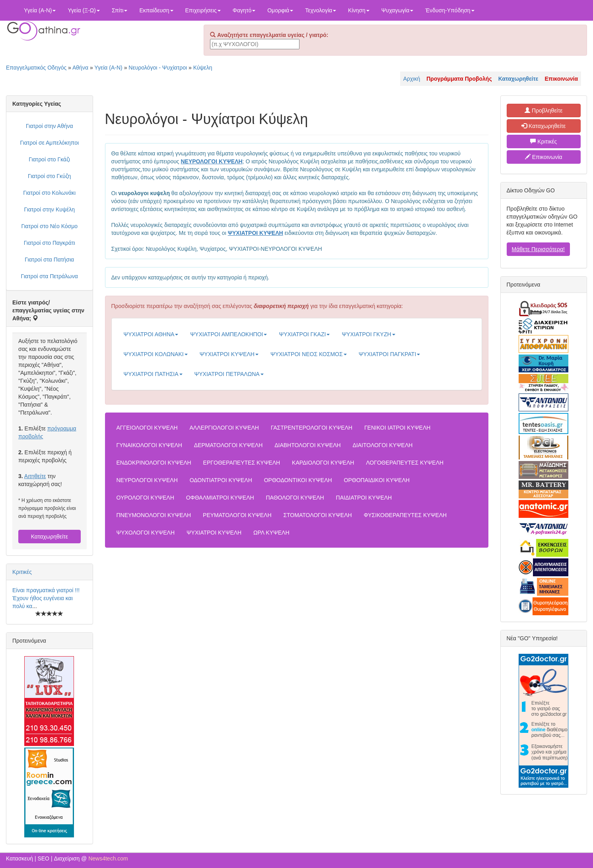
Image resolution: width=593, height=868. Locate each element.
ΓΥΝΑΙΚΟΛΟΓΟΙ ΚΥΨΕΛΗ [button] (149, 445)
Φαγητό (244, 10)
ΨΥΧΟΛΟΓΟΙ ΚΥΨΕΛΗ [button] (146, 533)
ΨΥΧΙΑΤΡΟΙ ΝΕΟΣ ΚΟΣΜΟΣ (309, 354)
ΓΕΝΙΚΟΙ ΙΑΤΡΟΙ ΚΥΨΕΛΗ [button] (398, 428)
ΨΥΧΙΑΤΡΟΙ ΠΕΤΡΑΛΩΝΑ (229, 374)
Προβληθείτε (544, 110)
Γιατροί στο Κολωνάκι (49, 193)
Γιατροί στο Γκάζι (49, 159)
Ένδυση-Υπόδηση (450, 10)
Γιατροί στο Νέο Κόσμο (49, 226)
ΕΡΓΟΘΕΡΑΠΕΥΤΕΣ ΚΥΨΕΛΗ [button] (242, 463)
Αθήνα (80, 68)
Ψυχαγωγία (398, 10)
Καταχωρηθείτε (50, 537)
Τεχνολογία (321, 10)
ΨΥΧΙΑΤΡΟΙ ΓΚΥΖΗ (368, 334)
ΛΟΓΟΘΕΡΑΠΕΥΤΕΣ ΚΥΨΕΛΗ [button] (405, 463)
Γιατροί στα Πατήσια (49, 260)
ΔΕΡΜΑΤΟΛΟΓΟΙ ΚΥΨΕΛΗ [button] (228, 445)
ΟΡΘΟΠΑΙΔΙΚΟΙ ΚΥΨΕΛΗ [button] (377, 480)
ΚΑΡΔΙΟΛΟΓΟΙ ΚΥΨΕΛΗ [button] (323, 463)
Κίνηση (359, 10)
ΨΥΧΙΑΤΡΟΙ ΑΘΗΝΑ (151, 334)
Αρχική (412, 79)
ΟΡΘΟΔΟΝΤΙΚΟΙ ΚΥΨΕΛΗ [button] (298, 480)
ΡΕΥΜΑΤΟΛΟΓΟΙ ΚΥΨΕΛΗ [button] (237, 515)
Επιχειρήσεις (203, 10)
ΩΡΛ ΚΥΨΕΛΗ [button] (271, 533)
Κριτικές (22, 572)
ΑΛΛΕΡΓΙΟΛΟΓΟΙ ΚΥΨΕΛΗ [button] (224, 428)
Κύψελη (203, 68)
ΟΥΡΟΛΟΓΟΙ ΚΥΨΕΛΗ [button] (145, 498)
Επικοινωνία (544, 157)
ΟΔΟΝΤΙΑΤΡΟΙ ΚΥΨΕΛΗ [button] (221, 480)
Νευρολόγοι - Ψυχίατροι (158, 68)
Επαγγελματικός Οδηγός (36, 68)
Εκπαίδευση (156, 10)
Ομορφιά (280, 10)
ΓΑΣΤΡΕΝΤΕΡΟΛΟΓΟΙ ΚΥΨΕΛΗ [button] (312, 428)
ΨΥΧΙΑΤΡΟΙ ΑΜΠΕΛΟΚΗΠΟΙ (228, 334)
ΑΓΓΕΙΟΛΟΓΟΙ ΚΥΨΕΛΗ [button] (147, 428)
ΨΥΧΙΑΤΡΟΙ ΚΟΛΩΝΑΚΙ (156, 354)
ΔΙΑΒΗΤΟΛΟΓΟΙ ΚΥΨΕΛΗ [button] (307, 445)
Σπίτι (120, 10)
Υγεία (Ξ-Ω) (84, 10)
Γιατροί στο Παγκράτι (50, 243)
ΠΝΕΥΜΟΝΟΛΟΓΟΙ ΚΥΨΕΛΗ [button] (154, 515)
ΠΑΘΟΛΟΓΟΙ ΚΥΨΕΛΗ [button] (295, 498)
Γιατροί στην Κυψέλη (50, 209)
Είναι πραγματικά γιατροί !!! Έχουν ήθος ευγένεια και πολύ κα (46, 598)
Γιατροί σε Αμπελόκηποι (49, 143)
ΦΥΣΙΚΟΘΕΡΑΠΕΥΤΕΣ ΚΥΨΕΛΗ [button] (405, 515)
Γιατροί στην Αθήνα (50, 126)
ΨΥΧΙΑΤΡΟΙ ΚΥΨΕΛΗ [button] (214, 533)
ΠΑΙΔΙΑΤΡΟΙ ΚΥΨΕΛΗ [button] (364, 498)
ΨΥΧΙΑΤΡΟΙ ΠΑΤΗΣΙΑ (153, 374)
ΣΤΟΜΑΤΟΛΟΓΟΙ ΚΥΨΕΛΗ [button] (317, 515)
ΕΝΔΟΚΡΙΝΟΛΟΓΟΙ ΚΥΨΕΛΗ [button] (154, 463)
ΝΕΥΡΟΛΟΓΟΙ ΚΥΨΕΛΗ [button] (147, 480)
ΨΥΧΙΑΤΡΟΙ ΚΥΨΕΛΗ (229, 354)
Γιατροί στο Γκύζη (49, 176)
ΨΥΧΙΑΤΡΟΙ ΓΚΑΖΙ (304, 334)
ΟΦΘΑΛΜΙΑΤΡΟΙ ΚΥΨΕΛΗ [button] (220, 498)
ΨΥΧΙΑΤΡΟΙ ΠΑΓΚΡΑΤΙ (390, 354)
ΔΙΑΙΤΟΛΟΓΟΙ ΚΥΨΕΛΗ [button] (383, 445)
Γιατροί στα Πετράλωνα (50, 276)
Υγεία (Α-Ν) (40, 10)
